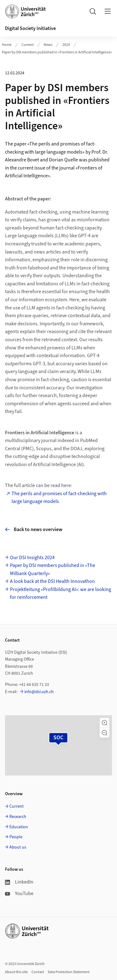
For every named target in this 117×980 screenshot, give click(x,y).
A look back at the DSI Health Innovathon (52, 581)
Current (28, 45)
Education (19, 827)
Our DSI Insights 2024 (32, 558)
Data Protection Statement (69, 972)
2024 (66, 45)
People (16, 837)
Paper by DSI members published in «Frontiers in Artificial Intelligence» (57, 52)
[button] (105, 723)
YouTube (19, 894)
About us (18, 847)
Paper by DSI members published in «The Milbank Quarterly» (53, 569)
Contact (38, 972)
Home (7, 45)
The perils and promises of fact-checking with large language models (59, 498)
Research (18, 817)
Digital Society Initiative (30, 28)
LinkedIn (19, 882)
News (48, 45)
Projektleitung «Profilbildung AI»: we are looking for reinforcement (61, 593)
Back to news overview (34, 529)
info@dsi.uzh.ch (39, 692)
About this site (16, 972)
